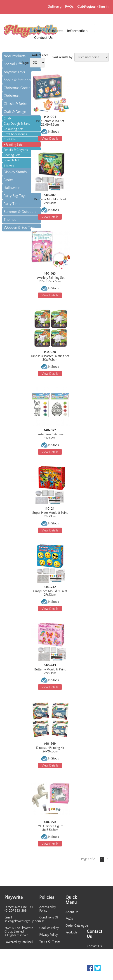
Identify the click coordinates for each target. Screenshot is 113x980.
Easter (8, 180)
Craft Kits (10, 139)
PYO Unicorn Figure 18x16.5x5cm (50, 828)
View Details (50, 139)
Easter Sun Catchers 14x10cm (50, 436)
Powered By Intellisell (19, 942)
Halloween (12, 188)
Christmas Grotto (17, 88)
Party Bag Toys (15, 196)
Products (72, 933)
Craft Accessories (15, 134)
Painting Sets (14, 145)
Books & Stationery (19, 80)
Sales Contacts (97, 960)
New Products (15, 56)
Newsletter (94, 953)
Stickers (9, 166)
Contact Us (94, 946)
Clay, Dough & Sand (17, 124)
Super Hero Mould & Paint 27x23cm (50, 515)
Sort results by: (63, 57)
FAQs (69, 919)
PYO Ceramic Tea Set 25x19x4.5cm (50, 123)
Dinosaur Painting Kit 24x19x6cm (50, 750)
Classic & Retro (15, 104)
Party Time (12, 204)
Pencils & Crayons (16, 150)
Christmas (12, 96)
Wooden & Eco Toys (19, 228)
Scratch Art (11, 160)
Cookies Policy (49, 928)
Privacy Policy (48, 935)
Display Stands (15, 172)
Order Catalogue (77, 926)
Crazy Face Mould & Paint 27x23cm (50, 593)
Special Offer (14, 64)
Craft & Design (15, 112)
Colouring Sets (13, 129)
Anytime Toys (14, 72)
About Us (72, 912)
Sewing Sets (12, 155)
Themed (10, 220)
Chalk (7, 119)
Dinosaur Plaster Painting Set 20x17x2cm (50, 358)
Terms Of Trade (49, 942)
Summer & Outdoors (20, 212)
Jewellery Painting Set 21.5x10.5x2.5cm (50, 280)
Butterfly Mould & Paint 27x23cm (50, 671)
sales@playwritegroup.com (23, 921)
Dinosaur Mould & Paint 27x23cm (50, 201)
